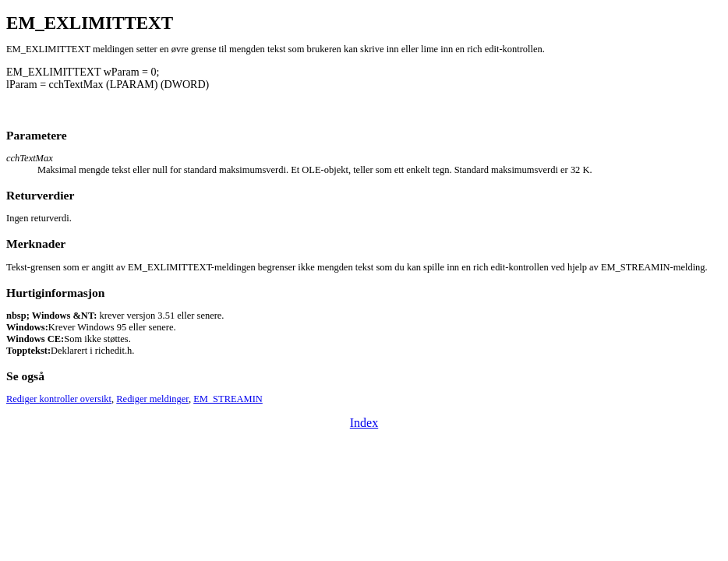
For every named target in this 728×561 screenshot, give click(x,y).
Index (364, 423)
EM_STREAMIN (228, 399)
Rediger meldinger (152, 399)
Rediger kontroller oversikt (59, 399)
